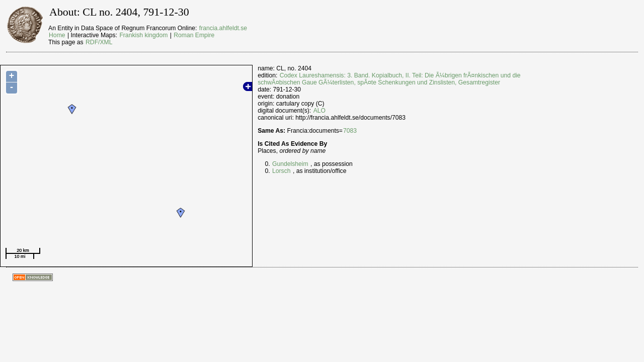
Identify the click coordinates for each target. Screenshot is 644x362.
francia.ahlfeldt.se (223, 28)
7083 (350, 131)
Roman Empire (194, 35)
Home (57, 35)
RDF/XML (99, 42)
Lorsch (281, 171)
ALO (319, 111)
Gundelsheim (290, 164)
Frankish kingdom (143, 35)
